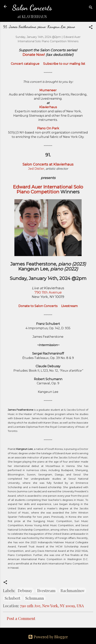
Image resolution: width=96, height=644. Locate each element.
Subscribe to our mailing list (64, 64)
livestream (46, 590)
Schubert (12, 598)
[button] (91, 27)
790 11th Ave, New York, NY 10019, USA (52, 606)
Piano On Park (48, 128)
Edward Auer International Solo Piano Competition (48, 189)
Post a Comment (21, 618)
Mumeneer (48, 90)
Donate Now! (34, 55)
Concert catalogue (25, 64)
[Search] (91, 8)
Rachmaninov (73, 590)
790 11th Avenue (48, 292)
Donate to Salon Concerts (38, 306)
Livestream (69, 306)
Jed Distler (36, 169)
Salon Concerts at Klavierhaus (48, 164)
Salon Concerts (32, 8)
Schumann (35, 598)
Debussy (25, 590)
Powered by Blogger (48, 637)
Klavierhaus (48, 107)
